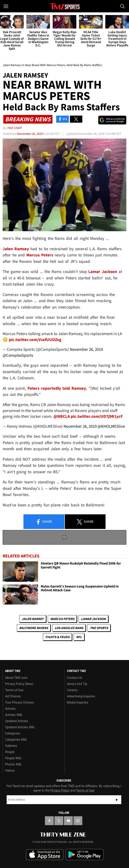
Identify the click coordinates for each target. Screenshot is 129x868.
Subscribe (117, 800)
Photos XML (13, 764)
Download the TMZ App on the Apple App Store (45, 855)
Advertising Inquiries (81, 696)
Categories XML (16, 740)
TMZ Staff (14, 128)
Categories (13, 733)
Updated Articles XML (20, 727)
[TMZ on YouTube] (68, 821)
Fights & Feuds (57, 637)
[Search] (123, 6)
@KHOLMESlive (111, 426)
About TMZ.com (16, 678)
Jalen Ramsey (33, 619)
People (10, 752)
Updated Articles (16, 721)
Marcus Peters (62, 619)
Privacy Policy (60, 790)
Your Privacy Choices (20, 702)
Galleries (11, 746)
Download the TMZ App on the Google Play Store (85, 855)
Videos (10, 771)
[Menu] (6, 6)
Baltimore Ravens (34, 628)
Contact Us (75, 678)
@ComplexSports (18, 355)
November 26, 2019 (30, 134)
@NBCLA (62, 416)
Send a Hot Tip (77, 684)
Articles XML (14, 715)
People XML (13, 758)
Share (44, 522)
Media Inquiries (78, 702)
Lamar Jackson (93, 619)
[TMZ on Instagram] (78, 821)
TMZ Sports (99, 628)
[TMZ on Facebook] (49, 821)
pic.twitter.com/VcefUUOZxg (35, 340)
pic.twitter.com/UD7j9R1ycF (97, 416)
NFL (79, 637)
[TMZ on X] (59, 821)
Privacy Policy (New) (19, 684)
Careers (72, 690)
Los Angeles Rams (69, 628)
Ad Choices (13, 696)
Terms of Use (14, 690)
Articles (10, 709)
